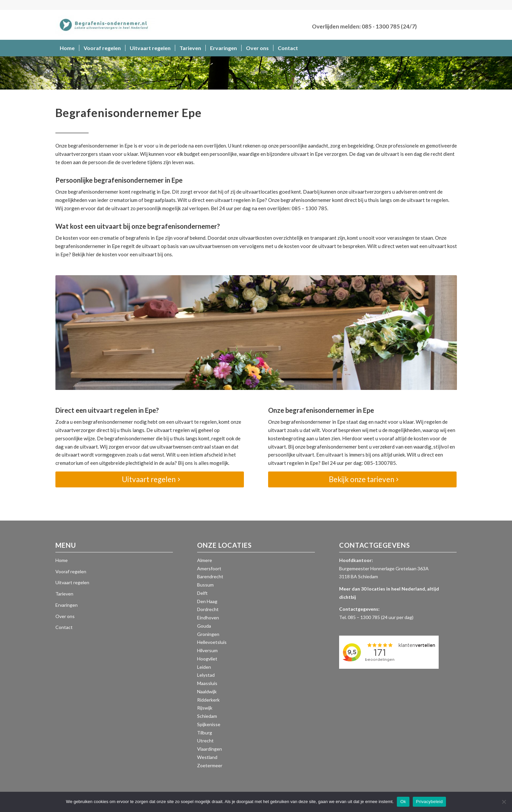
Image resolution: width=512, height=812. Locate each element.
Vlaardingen (210, 749)
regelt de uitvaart (141, 246)
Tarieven (64, 594)
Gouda (204, 626)
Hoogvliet (207, 659)
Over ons (65, 616)
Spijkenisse (209, 724)
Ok (403, 802)
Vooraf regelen (71, 571)
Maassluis (207, 683)
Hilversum (207, 650)
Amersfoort (209, 568)
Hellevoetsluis (212, 642)
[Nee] (504, 802)
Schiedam (207, 716)
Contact (64, 627)
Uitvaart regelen (72, 582)
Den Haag (207, 601)
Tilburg (205, 733)
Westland (207, 757)
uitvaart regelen (233, 200)
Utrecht (205, 741)
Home (62, 560)
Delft (202, 593)
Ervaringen (67, 605)
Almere (205, 560)
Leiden (204, 667)
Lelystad (206, 675)
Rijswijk (205, 708)
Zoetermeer (210, 765)
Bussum (205, 585)
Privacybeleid (430, 802)
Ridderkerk (208, 700)
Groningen (208, 634)
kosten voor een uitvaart (129, 254)
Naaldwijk (207, 691)
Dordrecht (208, 609)
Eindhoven (208, 618)
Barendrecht (210, 576)
